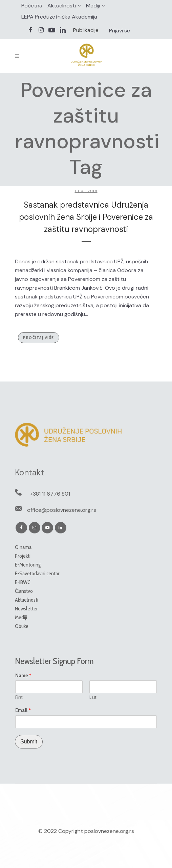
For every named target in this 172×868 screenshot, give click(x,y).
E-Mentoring (28, 565)
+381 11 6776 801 (50, 494)
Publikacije (86, 30)
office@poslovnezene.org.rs (62, 510)
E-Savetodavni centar (37, 573)
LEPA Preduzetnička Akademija (59, 17)
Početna (32, 6)
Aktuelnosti (62, 6)
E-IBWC (23, 582)
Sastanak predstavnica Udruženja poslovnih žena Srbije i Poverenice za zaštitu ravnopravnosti (86, 217)
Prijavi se (120, 31)
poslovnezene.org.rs (109, 831)
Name (23, 676)
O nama (23, 547)
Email (23, 710)
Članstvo (24, 591)
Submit (29, 742)
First (19, 697)
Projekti (23, 556)
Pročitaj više (39, 337)
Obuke (22, 626)
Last (93, 697)
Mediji (93, 6)
